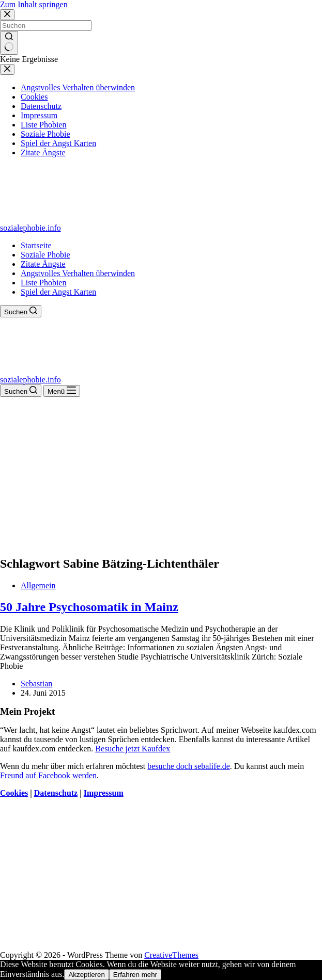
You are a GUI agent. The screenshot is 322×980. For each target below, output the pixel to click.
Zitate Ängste (43, 264)
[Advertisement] (161, 474)
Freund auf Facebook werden (48, 775)
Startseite (36, 245)
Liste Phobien (43, 283)
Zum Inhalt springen (34, 4)
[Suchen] (21, 311)
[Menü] (62, 391)
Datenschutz (56, 793)
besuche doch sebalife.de (188, 766)
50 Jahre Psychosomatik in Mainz (89, 607)
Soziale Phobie (45, 255)
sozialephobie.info (30, 228)
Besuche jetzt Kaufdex (133, 749)
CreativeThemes (171, 955)
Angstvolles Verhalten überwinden (78, 273)
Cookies (14, 793)
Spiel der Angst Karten (58, 292)
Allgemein (38, 585)
